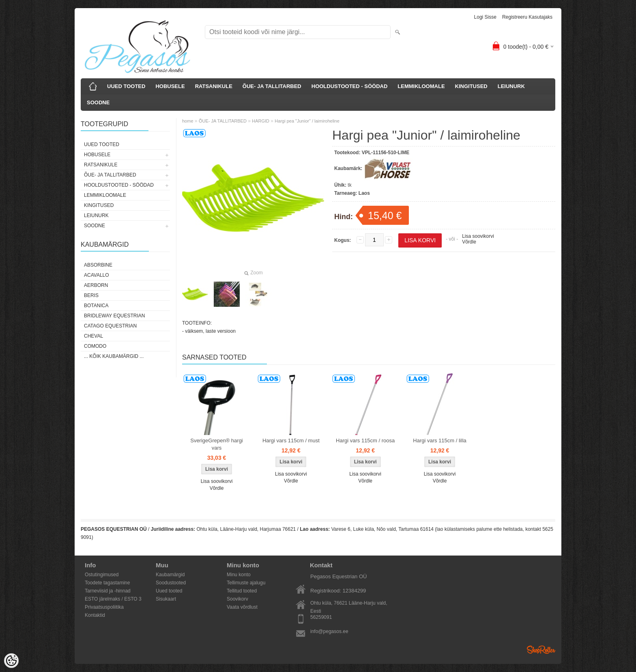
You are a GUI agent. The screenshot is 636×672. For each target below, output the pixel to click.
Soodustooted (171, 583)
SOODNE (98, 102)
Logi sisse (485, 17)
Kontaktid (95, 615)
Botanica (96, 306)
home (188, 121)
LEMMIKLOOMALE (421, 86)
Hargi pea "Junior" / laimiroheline (307, 121)
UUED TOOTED (126, 86)
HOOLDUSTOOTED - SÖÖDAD (350, 86)
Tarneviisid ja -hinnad (108, 591)
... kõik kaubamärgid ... (114, 356)
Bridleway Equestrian (114, 316)
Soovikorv (237, 599)
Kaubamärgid (170, 575)
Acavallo (97, 275)
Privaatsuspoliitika (104, 607)
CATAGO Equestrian (110, 326)
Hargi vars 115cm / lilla (440, 440)
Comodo (95, 346)
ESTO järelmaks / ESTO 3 (113, 599)
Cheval (93, 336)
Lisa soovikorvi (478, 236)
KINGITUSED (471, 86)
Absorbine (98, 265)
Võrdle (469, 242)
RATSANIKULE (214, 86)
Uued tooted (169, 591)
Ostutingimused (102, 575)
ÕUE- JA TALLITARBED (272, 86)
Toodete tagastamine (107, 583)
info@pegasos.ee (329, 631)
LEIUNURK (511, 86)
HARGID (261, 121)
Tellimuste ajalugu (246, 583)
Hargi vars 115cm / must (291, 440)
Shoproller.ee (541, 650)
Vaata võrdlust (242, 607)
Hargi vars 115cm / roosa (365, 440)
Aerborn (96, 285)
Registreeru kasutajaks (527, 17)
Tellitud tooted (242, 591)
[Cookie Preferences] (11, 661)
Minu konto (239, 575)
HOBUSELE (170, 86)
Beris (91, 295)
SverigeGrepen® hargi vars (217, 444)
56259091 (321, 617)
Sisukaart (166, 599)
